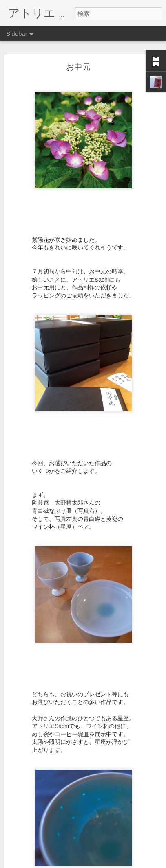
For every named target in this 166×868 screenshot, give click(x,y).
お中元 (78, 67)
